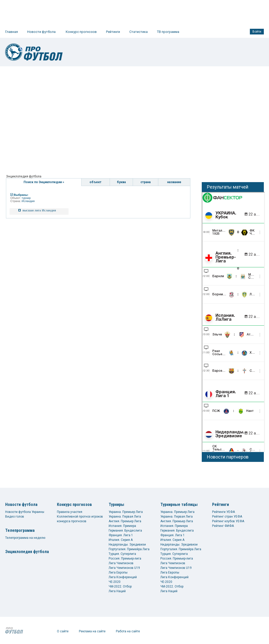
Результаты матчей (228, 187)
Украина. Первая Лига (125, 517)
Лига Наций (117, 591)
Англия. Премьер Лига (125, 521)
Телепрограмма (20, 530)
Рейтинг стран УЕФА (227, 517)
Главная (12, 32)
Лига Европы (118, 573)
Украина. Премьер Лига (126, 512)
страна (145, 182)
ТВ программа (168, 32)
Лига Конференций (123, 577)
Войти (257, 32)
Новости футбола (41, 32)
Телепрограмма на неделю (25, 538)
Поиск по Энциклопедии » (44, 182)
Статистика (139, 32)
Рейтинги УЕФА (223, 512)
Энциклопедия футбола (27, 552)
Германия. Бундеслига (125, 531)
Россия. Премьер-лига (125, 559)
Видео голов (15, 517)
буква (121, 182)
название (174, 182)
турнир (26, 198)
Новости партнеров (228, 457)
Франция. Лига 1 (121, 535)
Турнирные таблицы (179, 505)
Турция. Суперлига (122, 554)
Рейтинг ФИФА (223, 526)
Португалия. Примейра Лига (129, 549)
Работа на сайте (128, 631)
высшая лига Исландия (39, 210)
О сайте (63, 631)
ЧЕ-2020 (115, 582)
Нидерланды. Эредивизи (127, 545)
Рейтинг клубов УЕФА (228, 521)
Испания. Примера (122, 526)
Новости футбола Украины (25, 512)
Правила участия (70, 512)
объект (95, 182)
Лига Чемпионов (121, 563)
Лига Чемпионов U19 (124, 568)
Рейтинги (113, 32)
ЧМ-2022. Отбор (120, 586)
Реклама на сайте (92, 631)
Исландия (28, 201)
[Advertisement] (48, 117)
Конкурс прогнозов (81, 32)
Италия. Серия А (121, 540)
